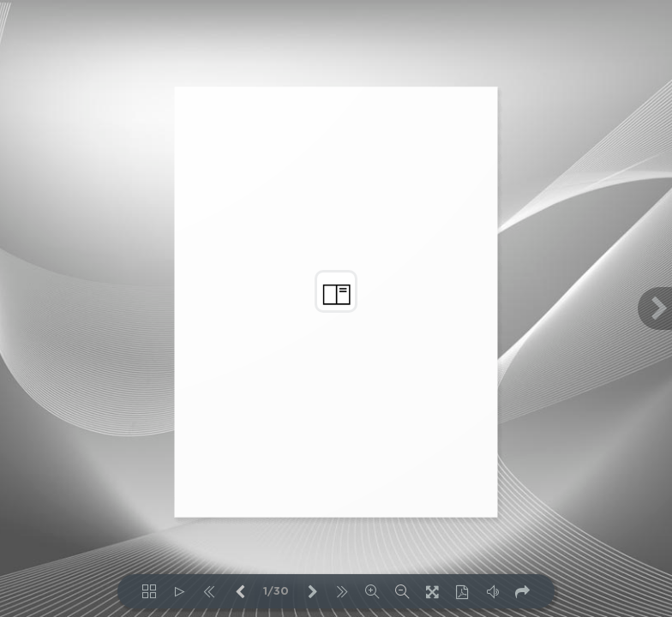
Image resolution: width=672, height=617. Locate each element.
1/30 (276, 592)
